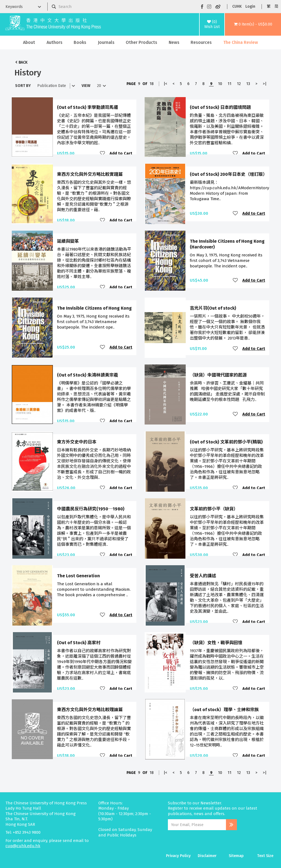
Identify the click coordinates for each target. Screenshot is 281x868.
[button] (253, 24)
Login (250, 6)
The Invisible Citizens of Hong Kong (94, 308)
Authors (55, 42)
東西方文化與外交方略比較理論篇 (90, 710)
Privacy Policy (178, 856)
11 (230, 84)
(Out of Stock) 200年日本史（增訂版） (229, 174)
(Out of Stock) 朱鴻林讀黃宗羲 (88, 375)
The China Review (241, 42)
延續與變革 (68, 241)
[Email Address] (197, 825)
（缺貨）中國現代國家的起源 (218, 375)
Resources (201, 42)
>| (265, 84)
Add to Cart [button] (121, 153)
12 (239, 84)
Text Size (265, 856)
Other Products (141, 42)
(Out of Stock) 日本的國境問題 (220, 107)
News (174, 42)
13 (248, 84)
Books (80, 42)
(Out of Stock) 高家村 (79, 643)
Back (23, 62)
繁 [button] (269, 6)
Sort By (23, 86)
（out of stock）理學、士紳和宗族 (224, 710)
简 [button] (276, 6)
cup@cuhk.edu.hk (23, 846)
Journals (106, 42)
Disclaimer (207, 856)
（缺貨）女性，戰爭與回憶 (216, 643)
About (29, 42)
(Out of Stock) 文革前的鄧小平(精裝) (226, 442)
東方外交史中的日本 (77, 442)
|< (165, 84)
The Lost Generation (78, 576)
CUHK (237, 6)
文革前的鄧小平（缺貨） (214, 509)
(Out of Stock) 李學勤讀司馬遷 (88, 107)
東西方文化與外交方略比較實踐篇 (90, 174)
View (86, 86)
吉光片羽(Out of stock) (213, 308)
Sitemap (236, 856)
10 (220, 84)
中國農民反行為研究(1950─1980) (91, 509)
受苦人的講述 (203, 576)
